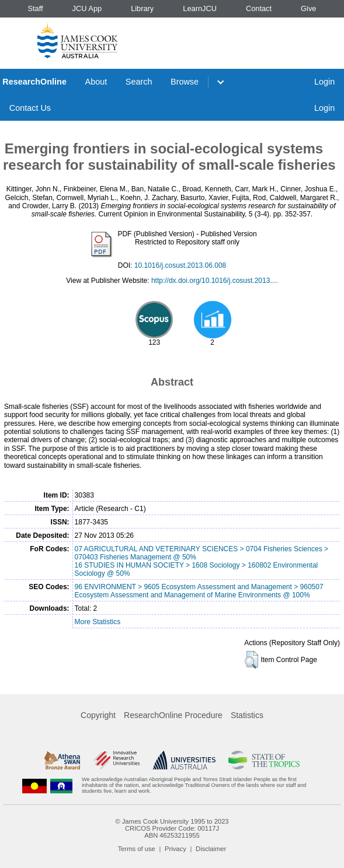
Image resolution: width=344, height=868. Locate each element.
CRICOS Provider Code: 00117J (172, 828)
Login (324, 82)
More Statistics (98, 622)
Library (142, 8)
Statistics (247, 715)
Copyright (98, 715)
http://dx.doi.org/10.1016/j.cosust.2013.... (215, 281)
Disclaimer (211, 849)
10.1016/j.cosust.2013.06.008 (180, 265)
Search (139, 82)
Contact (259, 8)
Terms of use (137, 849)
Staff (35, 8)
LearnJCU (200, 8)
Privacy (176, 849)
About (96, 82)
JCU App (87, 8)
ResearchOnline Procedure (173, 715)
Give (308, 8)
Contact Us (30, 108)
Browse (185, 82)
